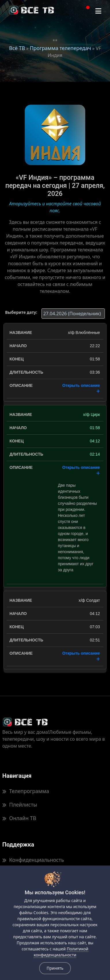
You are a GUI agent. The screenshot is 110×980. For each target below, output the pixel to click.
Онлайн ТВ (19, 818)
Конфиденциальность (33, 860)
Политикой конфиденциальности (61, 952)
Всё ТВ (17, 48)
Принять (55, 968)
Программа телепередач (60, 48)
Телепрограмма (26, 791)
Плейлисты (20, 805)
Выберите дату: (21, 312)
